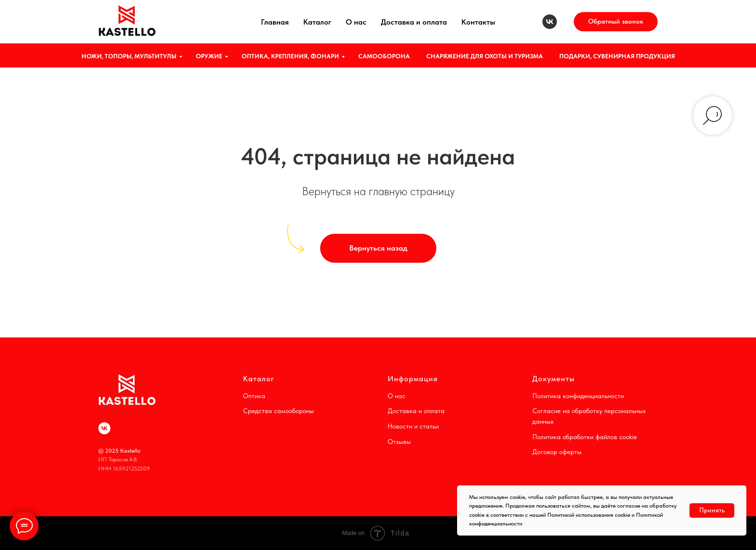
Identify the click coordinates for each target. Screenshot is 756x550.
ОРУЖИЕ (209, 56)
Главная (275, 22)
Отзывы (399, 442)
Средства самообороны (278, 411)
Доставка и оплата (414, 22)
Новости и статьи (413, 426)
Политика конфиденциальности (578, 396)
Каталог (317, 22)
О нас (356, 22)
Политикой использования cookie (589, 515)
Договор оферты (557, 452)
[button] (616, 22)
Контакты (478, 22)
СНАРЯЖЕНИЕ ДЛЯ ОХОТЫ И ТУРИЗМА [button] (485, 56)
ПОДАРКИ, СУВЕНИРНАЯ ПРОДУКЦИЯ (617, 56)
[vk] (550, 22)
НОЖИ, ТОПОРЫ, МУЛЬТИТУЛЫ (129, 56)
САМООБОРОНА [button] (384, 56)
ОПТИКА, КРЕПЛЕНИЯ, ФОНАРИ (290, 56)
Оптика (254, 396)
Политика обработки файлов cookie (585, 437)
